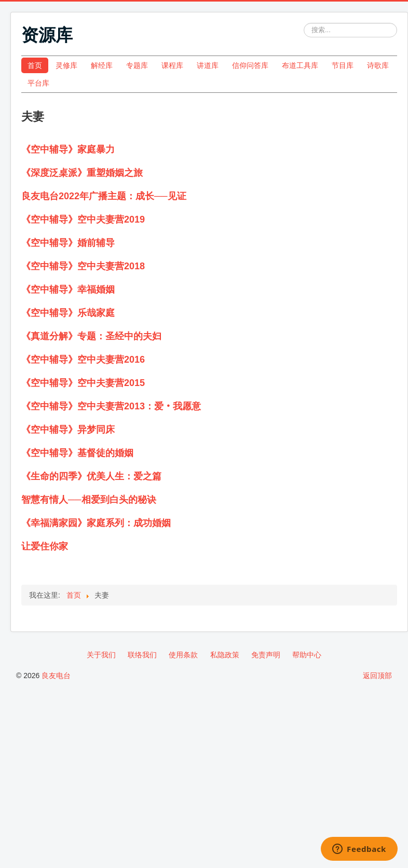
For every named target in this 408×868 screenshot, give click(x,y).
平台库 (38, 83)
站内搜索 (304, 23)
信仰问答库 (250, 65)
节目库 (343, 65)
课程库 (172, 65)
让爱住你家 (45, 546)
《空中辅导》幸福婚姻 (68, 290)
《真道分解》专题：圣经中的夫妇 (91, 336)
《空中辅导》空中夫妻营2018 (83, 266)
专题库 (137, 65)
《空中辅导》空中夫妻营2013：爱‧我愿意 (111, 406)
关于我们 (101, 655)
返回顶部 (377, 676)
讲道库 (208, 65)
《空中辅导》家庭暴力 (68, 149)
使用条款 (183, 655)
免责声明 (266, 655)
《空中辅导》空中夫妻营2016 (83, 360)
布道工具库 (300, 65)
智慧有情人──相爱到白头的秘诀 (89, 500)
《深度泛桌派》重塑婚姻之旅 (82, 173)
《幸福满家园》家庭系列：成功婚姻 (96, 523)
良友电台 (56, 676)
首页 (35, 65)
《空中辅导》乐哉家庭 (68, 313)
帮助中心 (307, 655)
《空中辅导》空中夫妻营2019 (83, 219)
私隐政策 (225, 655)
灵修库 (66, 65)
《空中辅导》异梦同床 (68, 430)
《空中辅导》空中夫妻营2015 (83, 383)
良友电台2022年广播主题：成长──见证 (104, 196)
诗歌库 (378, 65)
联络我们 (142, 655)
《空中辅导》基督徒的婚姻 (77, 453)
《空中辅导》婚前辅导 (68, 243)
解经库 (102, 65)
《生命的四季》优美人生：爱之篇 (91, 476)
